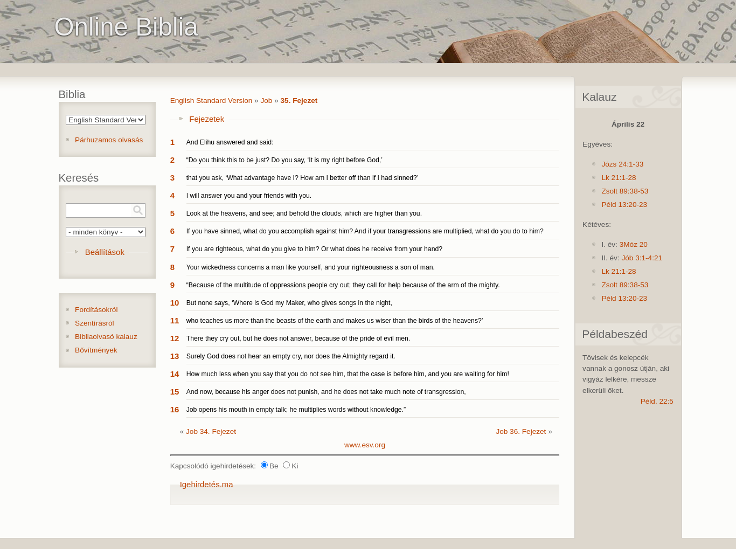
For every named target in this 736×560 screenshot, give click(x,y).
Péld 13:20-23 (624, 205)
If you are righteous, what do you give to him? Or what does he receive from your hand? (314, 249)
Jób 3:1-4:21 (642, 258)
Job (266, 101)
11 (175, 320)
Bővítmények (96, 350)
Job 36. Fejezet (521, 431)
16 (175, 409)
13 (175, 356)
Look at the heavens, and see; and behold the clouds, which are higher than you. (304, 213)
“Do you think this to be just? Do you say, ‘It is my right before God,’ (284, 160)
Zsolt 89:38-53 (625, 191)
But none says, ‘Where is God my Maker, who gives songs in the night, (289, 303)
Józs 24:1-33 (622, 164)
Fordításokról (96, 310)
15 (175, 392)
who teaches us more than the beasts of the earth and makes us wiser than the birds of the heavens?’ (335, 321)
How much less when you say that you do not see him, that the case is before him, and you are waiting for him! (348, 374)
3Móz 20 (634, 244)
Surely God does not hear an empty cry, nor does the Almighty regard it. (291, 356)
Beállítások (105, 252)
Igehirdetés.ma (207, 484)
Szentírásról (95, 323)
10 (175, 303)
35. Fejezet (299, 101)
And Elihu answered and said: (230, 142)
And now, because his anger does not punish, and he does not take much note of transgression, (326, 392)
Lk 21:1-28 (619, 178)
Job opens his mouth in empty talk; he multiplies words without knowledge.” (296, 410)
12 (175, 338)
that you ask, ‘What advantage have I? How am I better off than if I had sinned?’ (303, 178)
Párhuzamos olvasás (109, 140)
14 (175, 374)
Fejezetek (207, 119)
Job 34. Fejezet (211, 431)
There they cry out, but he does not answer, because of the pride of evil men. (298, 338)
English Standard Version (211, 101)
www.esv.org (365, 445)
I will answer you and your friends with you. (249, 196)
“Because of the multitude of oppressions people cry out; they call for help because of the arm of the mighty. (343, 285)
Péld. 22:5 (657, 401)
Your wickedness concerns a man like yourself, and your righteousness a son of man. (311, 267)
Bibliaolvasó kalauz (106, 337)
